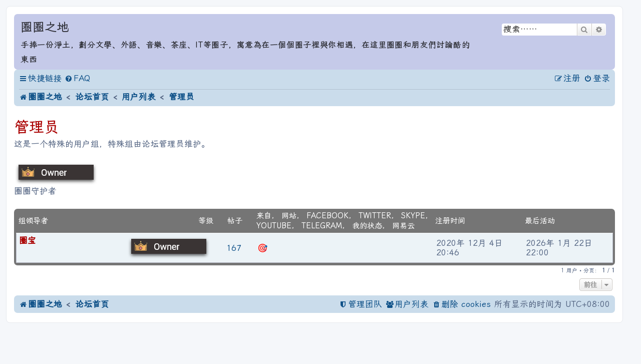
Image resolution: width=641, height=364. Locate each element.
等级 (206, 221)
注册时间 (450, 221)
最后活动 (540, 221)
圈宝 (28, 241)
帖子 (235, 221)
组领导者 (33, 221)
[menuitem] (77, 79)
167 (234, 248)
